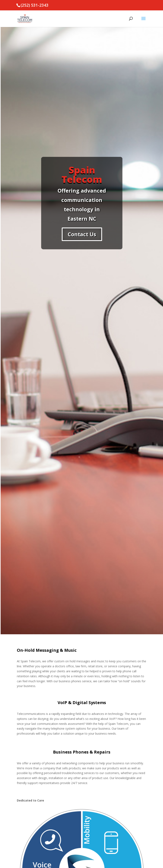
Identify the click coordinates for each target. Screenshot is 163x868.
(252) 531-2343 (35, 5)
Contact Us (82, 234)
